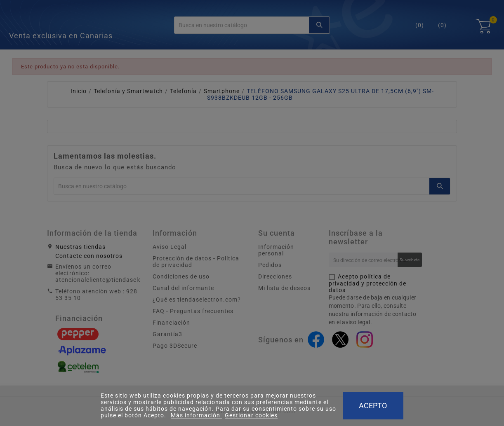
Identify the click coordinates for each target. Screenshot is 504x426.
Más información (196, 415)
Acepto (373, 406)
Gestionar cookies (251, 415)
